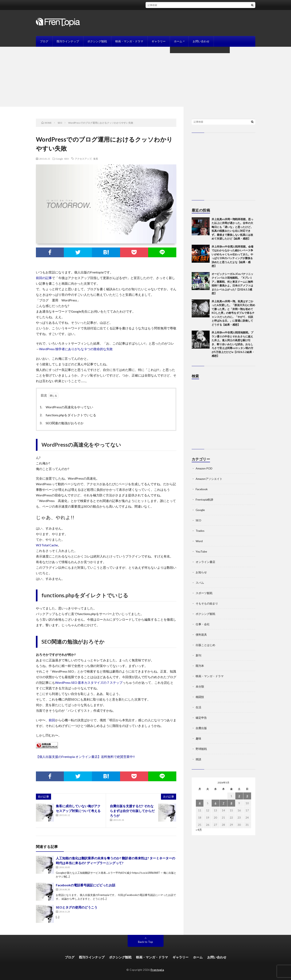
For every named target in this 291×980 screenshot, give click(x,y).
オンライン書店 (205, 562)
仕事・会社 (203, 624)
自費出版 (201, 728)
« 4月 (199, 830)
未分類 (200, 686)
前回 (52, 720)
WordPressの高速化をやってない (67, 407)
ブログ (44, 41)
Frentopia (157, 970)
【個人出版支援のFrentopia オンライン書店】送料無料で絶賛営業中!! (85, 757)
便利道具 (201, 635)
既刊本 (200, 666)
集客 (96, 159)
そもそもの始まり (207, 603)
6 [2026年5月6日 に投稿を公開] (215, 803)
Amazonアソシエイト (209, 479)
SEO (67, 159)
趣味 (198, 738)
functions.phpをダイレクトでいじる (69, 415)
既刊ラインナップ (68, 41)
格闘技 (200, 697)
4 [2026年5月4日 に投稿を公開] (200, 803)
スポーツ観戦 (204, 593)
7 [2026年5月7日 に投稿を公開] (223, 803)
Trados (200, 531)
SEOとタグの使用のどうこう (77, 907)
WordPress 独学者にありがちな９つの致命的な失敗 (76, 349)
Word (199, 541)
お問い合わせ (201, 41)
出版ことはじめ (205, 645)
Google (60, 159)
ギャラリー (159, 41)
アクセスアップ (83, 159)
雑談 (198, 759)
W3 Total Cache (47, 545)
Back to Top (145, 942)
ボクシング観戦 (97, 41)
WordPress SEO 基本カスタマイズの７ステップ (89, 682)
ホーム (178, 41)
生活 (198, 707)
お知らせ (201, 572)
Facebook (202, 489)
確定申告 (201, 718)
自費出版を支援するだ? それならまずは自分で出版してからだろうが (132, 811)
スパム (200, 583)
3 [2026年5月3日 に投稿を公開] (247, 796)
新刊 (198, 655)
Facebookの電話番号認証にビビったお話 (86, 885)
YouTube (201, 551)
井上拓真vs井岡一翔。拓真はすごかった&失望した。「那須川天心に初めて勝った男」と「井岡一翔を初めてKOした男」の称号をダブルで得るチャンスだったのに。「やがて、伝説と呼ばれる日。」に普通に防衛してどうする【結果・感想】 (233, 313)
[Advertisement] (146, 77)
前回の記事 (44, 278)
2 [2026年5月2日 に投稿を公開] (239, 796)
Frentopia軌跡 (204, 499)
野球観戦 (201, 749)
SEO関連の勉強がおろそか (63, 423)
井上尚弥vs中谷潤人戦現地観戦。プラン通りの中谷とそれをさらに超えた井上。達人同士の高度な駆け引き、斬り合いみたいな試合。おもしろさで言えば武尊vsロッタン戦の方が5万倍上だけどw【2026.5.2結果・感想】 (233, 344)
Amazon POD (204, 468)
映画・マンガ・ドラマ (129, 41)
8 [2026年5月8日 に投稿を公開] (231, 803)
